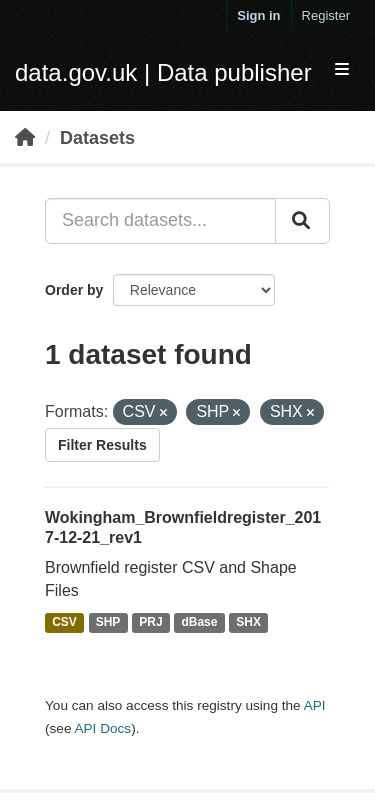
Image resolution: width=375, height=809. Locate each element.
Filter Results (102, 445)
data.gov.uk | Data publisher (163, 72)
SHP (108, 623)
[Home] (25, 138)
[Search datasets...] (160, 221)
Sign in (258, 15)
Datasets (97, 138)
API (315, 705)
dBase (199, 623)
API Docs (102, 728)
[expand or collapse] (342, 70)
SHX (248, 623)
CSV (64, 623)
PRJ (150, 623)
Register (326, 15)
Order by (74, 290)
